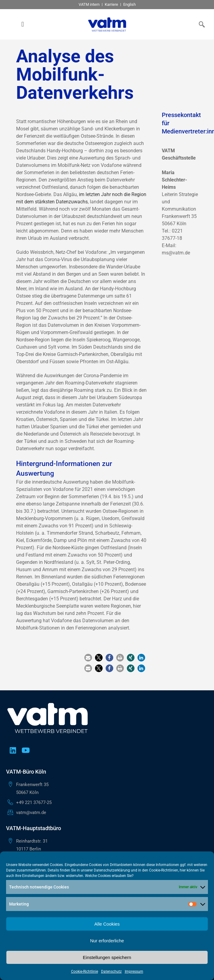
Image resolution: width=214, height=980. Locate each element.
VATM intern (89, 4)
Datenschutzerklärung (112, 870)
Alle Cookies (107, 924)
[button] (23, 24)
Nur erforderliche (107, 941)
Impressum (134, 971)
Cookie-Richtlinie (85, 971)
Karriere (111, 4)
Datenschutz (111, 971)
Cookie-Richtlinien (164, 870)
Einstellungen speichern (107, 957)
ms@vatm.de (176, 253)
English (129, 4)
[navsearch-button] (200, 24)
